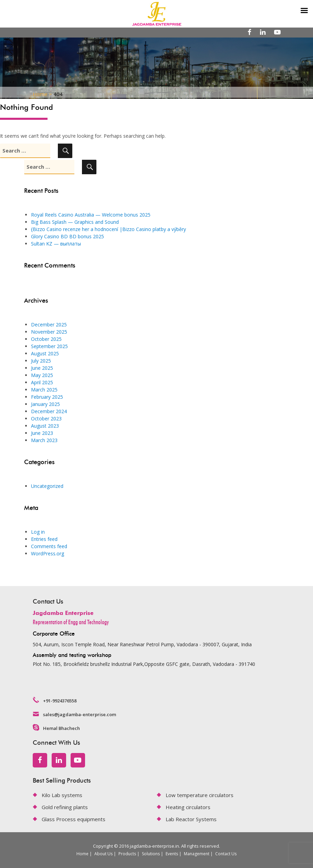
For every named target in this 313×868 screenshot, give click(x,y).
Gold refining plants (65, 807)
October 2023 (46, 419)
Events (172, 854)
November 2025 (49, 332)
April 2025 (42, 382)
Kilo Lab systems (62, 795)
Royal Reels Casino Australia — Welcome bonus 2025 (91, 215)
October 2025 (46, 339)
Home (82, 854)
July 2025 (41, 361)
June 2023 (42, 433)
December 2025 (49, 325)
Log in (38, 532)
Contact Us (226, 854)
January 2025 (45, 404)
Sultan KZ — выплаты (56, 244)
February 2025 (47, 397)
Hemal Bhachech (61, 728)
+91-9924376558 (60, 701)
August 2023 (45, 426)
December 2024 (49, 411)
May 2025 (42, 375)
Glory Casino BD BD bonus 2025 (67, 236)
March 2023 (44, 440)
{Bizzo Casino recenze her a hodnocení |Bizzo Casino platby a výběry (108, 229)
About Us (103, 854)
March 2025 (44, 390)
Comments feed (49, 546)
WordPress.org (48, 553)
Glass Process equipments (74, 819)
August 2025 (45, 353)
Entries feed (44, 539)
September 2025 (49, 346)
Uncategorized (47, 486)
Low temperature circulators (200, 795)
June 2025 (42, 368)
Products (127, 854)
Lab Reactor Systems (191, 819)
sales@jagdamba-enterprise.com (80, 714)
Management (197, 854)
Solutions (151, 854)
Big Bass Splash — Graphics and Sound (75, 222)
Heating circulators (188, 807)
